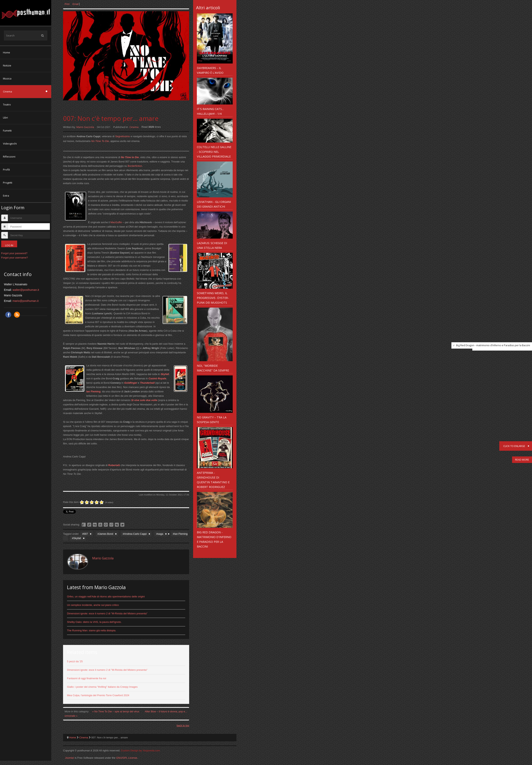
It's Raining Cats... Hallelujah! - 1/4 (210, 111)
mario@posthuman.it (26, 301)
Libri (5, 118)
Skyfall (165, 374)
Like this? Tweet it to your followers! (122, 525)
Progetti (8, 183)
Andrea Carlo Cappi (135, 534)
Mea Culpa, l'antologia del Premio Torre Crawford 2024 (98, 695)
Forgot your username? (14, 258)
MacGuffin (116, 222)
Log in (9, 245)
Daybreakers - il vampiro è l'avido (210, 70)
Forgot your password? (14, 253)
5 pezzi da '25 (75, 661)
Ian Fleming (181, 534)
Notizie (7, 65)
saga (160, 534)
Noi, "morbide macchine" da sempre (213, 368)
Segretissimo (122, 136)
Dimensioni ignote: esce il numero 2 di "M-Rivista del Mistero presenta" (107, 613)
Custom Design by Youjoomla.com (140, 751)
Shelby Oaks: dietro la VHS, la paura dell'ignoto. (94, 622)
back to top (183, 725)
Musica (7, 78)
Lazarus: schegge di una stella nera (212, 245)
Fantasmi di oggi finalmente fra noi (87, 678)
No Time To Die (100, 141)
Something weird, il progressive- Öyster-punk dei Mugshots (213, 298)
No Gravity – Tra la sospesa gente (212, 420)
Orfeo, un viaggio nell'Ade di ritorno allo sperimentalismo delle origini (106, 597)
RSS (17, 315)
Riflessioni (9, 157)
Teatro (7, 104)
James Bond (106, 534)
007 (86, 534)
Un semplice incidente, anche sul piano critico (93, 605)
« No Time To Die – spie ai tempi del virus (116, 711)
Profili (6, 170)
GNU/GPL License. (127, 758)
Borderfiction (135, 166)
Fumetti (7, 131)
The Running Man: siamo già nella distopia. (92, 630)
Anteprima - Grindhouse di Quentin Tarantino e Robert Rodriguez (213, 480)
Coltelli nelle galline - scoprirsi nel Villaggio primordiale (214, 152)
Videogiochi (10, 144)
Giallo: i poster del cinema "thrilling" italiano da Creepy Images (102, 687)
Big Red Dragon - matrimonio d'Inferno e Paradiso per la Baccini (214, 539)
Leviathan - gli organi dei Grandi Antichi (214, 204)
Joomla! (70, 758)
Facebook (8, 315)
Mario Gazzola (85, 127)
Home (7, 52)
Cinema (7, 91)
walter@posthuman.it (26, 290)
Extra (6, 196)
